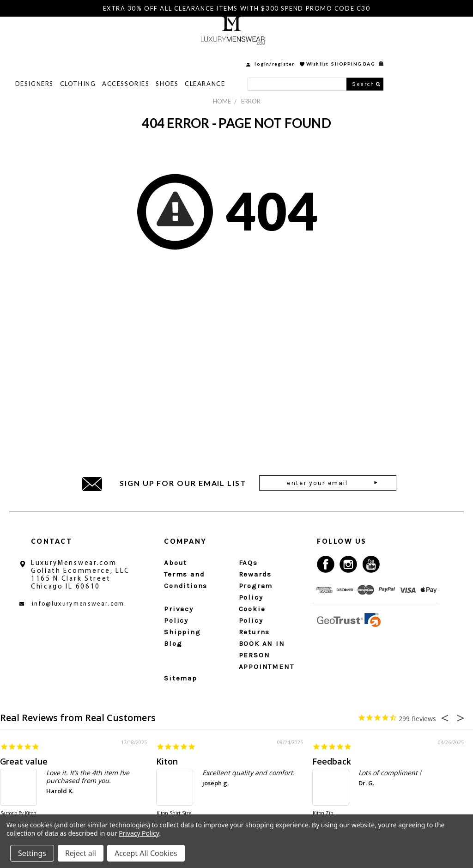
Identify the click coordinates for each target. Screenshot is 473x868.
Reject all (81, 853)
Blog (173, 643)
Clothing (161, 55)
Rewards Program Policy (256, 586)
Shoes (250, 55)
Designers (117, 55)
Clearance (288, 55)
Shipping (182, 632)
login (345, 36)
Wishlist (400, 36)
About (176, 563)
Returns (255, 632)
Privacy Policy (139, 833)
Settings (32, 853)
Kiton (167, 761)
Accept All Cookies (146, 853)
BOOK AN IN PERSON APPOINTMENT (267, 655)
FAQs (248, 563)
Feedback (332, 761)
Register (366, 36)
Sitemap (181, 678)
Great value (24, 761)
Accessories (208, 55)
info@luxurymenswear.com (78, 604)
